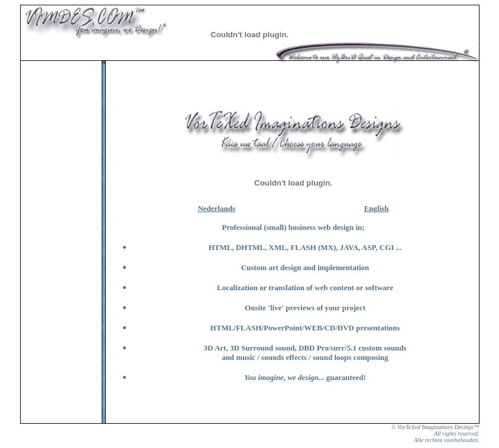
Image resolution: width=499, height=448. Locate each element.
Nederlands (216, 208)
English (377, 208)
